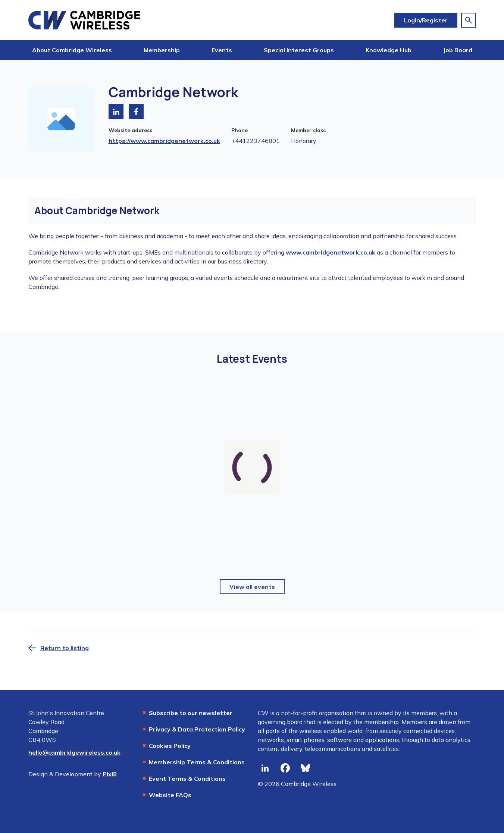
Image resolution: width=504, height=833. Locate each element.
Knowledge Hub (389, 50)
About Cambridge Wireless (72, 50)
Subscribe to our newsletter (191, 713)
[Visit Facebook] (136, 112)
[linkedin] (265, 768)
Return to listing (65, 648)
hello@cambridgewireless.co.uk (74, 752)
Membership (162, 50)
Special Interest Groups (299, 50)
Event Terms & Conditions (187, 779)
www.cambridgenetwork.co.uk (331, 252)
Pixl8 (110, 774)
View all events (252, 587)
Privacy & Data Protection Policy (197, 729)
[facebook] (285, 768)
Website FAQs (170, 795)
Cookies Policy (170, 746)
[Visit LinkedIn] (116, 112)
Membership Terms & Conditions (197, 762)
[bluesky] (306, 768)
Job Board (458, 50)
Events (222, 50)
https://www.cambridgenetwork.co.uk (164, 141)
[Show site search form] (469, 20)
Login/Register (426, 20)
